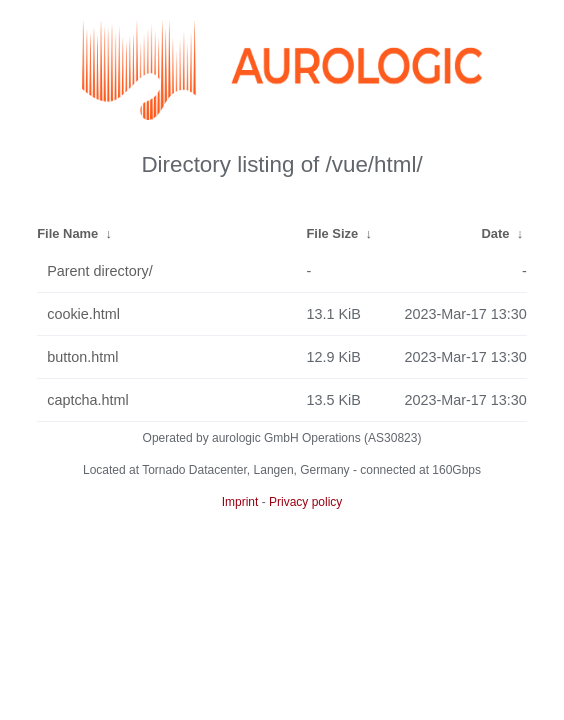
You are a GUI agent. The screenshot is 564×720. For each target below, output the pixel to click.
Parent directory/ (100, 271)
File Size (332, 233)
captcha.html (88, 400)
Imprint (240, 502)
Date (495, 233)
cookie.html (83, 314)
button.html (82, 357)
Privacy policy (305, 502)
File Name (67, 233)
